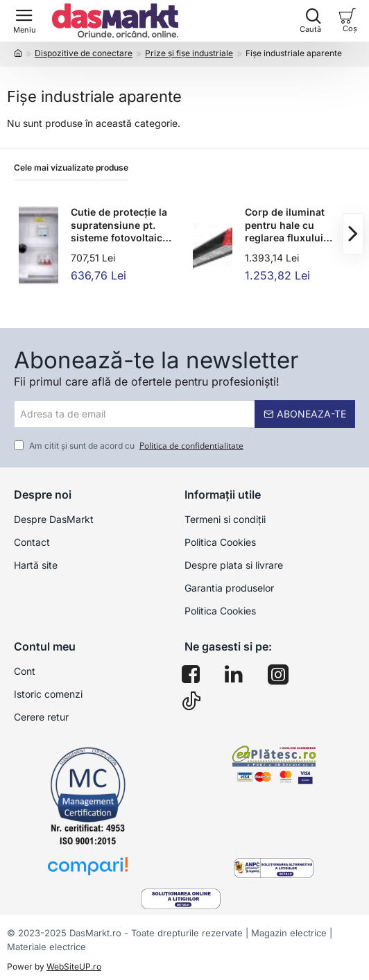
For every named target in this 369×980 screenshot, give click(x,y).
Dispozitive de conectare (84, 53)
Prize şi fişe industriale (189, 53)
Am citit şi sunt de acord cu (130, 446)
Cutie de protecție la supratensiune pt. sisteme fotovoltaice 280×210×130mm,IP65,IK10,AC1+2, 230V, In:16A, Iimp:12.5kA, (123, 225)
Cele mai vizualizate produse (71, 167)
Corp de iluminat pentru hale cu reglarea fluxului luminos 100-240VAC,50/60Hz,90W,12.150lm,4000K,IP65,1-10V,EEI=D (298, 225)
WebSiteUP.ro (74, 966)
